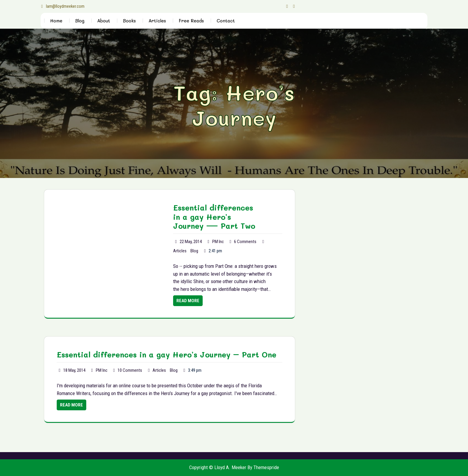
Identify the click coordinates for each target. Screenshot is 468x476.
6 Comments (245, 242)
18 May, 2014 (74, 370)
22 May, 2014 (191, 242)
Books (129, 21)
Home (56, 21)
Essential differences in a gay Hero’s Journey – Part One (167, 354)
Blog (80, 21)
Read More (188, 301)
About (104, 21)
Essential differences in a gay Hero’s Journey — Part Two (214, 217)
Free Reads (191, 21)
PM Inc (218, 242)
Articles (157, 21)
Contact (226, 21)
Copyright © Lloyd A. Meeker (218, 467)
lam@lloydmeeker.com (63, 6)
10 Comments (130, 370)
